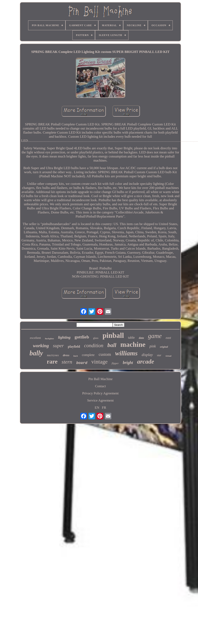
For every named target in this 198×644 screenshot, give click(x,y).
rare (52, 362)
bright (128, 363)
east (168, 338)
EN (97, 408)
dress (66, 355)
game (155, 336)
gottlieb (82, 337)
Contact (100, 386)
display (147, 355)
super (58, 346)
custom (105, 354)
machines (53, 356)
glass (96, 338)
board (82, 363)
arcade (145, 361)
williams (126, 353)
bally (36, 353)
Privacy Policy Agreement (100, 393)
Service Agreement (101, 400)
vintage (99, 362)
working (41, 346)
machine (133, 344)
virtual (168, 356)
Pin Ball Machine (100, 379)
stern (67, 362)
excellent (35, 338)
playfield (74, 347)
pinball (113, 335)
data (141, 338)
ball (112, 345)
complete (88, 355)
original (164, 347)
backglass (50, 338)
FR (104, 408)
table (131, 338)
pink (153, 346)
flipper (115, 363)
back (76, 356)
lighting (64, 337)
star (159, 355)
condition (94, 345)
